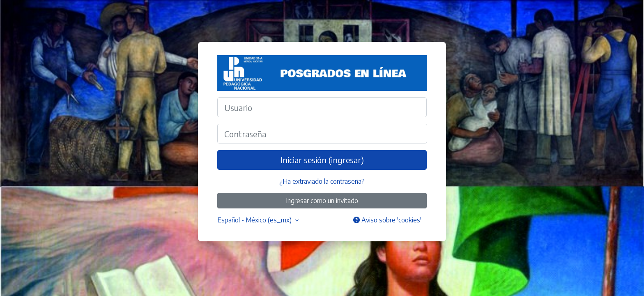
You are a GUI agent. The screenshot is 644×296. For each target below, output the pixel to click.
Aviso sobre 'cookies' (387, 220)
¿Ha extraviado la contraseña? (322, 181)
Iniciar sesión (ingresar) (322, 160)
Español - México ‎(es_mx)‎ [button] (255, 220)
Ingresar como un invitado (322, 201)
